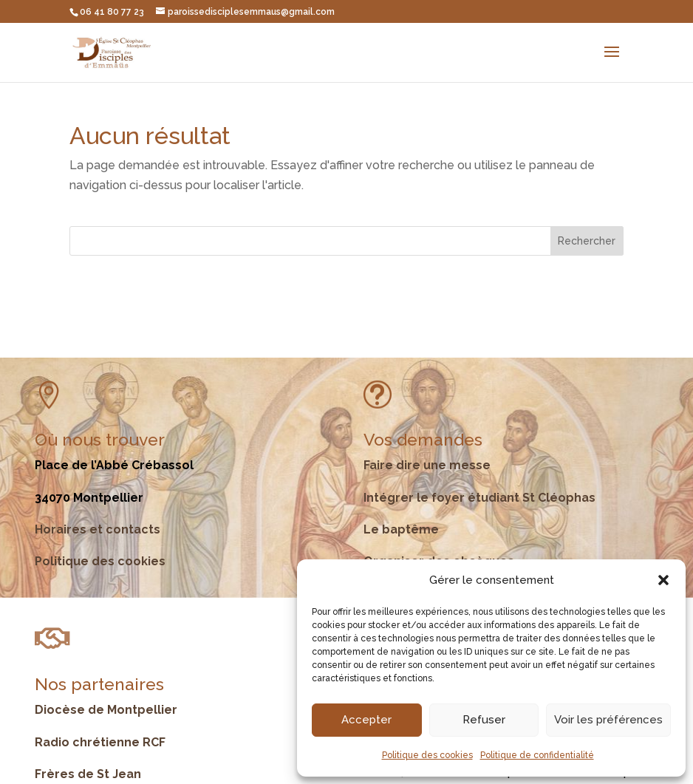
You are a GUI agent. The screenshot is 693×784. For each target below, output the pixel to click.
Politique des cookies (427, 755)
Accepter (366, 720)
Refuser (484, 720)
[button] (663, 580)
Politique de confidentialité (537, 755)
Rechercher (587, 241)
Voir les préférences (608, 720)
